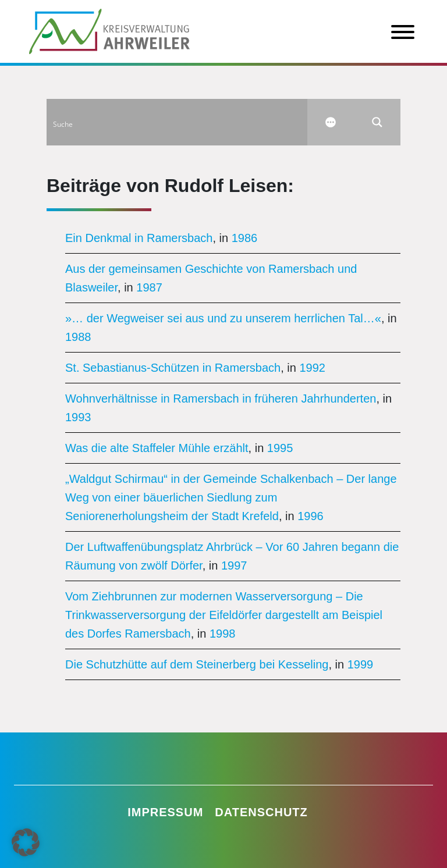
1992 (312, 368)
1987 (149, 287)
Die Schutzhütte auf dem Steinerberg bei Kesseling (197, 664)
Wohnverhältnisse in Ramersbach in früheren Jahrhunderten (221, 399)
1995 (280, 448)
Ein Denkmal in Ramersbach (139, 238)
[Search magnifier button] (377, 122)
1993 (78, 417)
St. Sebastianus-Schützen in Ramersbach (173, 368)
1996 (311, 516)
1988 (78, 337)
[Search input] (178, 122)
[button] (26, 842)
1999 (361, 664)
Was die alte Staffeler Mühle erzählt (157, 448)
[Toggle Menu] (403, 32)
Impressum (165, 812)
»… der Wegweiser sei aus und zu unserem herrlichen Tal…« (223, 318)
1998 (223, 634)
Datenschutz (261, 812)
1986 (245, 238)
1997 (234, 565)
